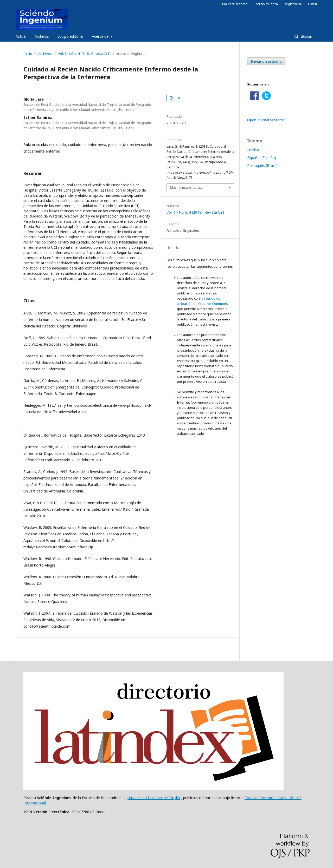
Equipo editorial (70, 36)
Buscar (306, 36)
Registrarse (293, 4)
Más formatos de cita (186, 187)
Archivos (42, 36)
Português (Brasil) (262, 165)
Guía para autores (234, 4)
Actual (21, 36)
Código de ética (266, 4)
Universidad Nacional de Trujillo (154, 798)
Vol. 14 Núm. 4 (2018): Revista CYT (84, 54)
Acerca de (101, 36)
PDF (177, 98)
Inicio (28, 54)
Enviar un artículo (266, 61)
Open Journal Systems (266, 120)
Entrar (313, 4)
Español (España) (262, 158)
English (253, 150)
